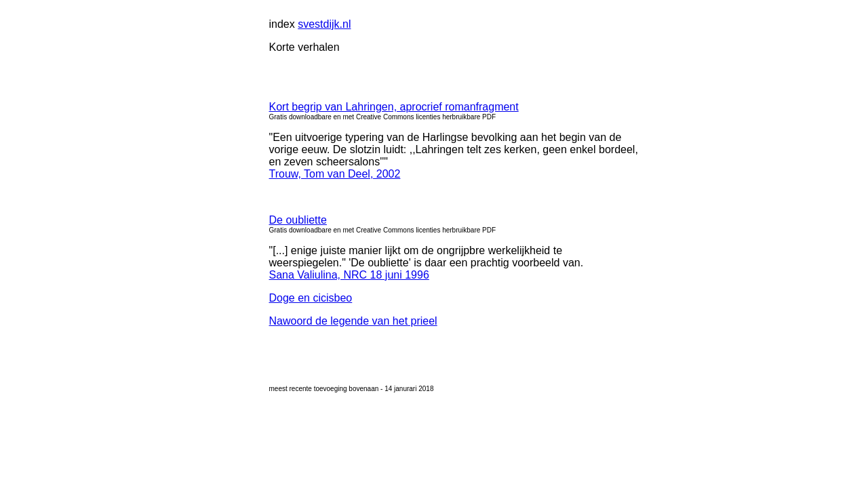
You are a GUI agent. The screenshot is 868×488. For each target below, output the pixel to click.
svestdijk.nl (324, 24)
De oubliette (298, 220)
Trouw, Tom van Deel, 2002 (335, 174)
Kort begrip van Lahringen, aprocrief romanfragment (394, 107)
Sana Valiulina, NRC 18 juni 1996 (349, 275)
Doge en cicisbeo (311, 298)
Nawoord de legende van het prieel (353, 321)
